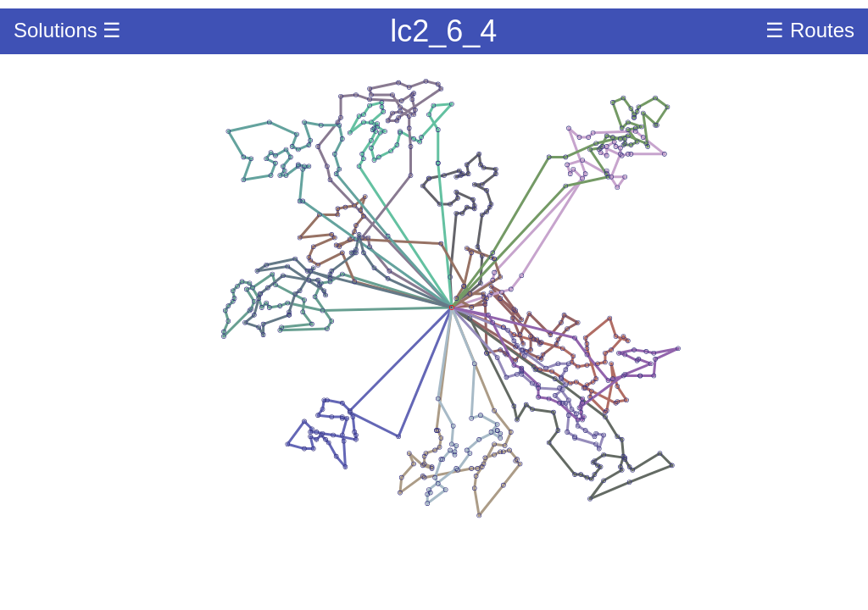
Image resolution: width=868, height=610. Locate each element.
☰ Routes (810, 30)
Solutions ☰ (67, 30)
